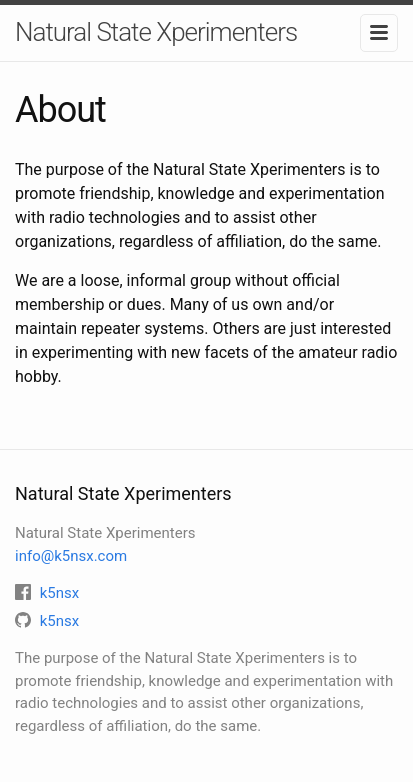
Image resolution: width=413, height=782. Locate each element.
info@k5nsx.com (71, 556)
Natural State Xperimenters (156, 32)
